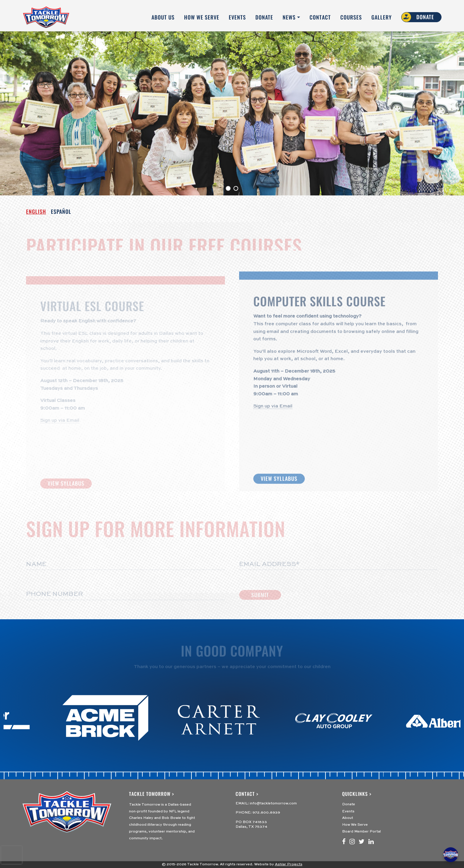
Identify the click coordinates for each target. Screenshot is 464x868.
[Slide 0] (228, 188)
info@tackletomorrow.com (273, 804)
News (289, 17)
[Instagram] (352, 842)
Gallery (382, 17)
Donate (264, 17)
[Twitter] (362, 842)
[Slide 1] (236, 188)
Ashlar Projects (289, 864)
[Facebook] (344, 842)
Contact (320, 17)
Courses (351, 17)
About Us (163, 17)
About (348, 818)
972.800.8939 (266, 813)
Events (237, 17)
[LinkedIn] (371, 842)
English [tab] (36, 211)
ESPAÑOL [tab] (61, 211)
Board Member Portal (361, 832)
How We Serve (202, 17)
